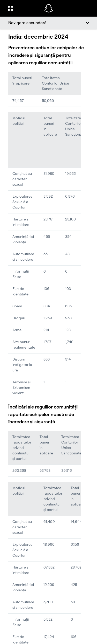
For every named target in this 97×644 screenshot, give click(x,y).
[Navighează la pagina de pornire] (49, 8)
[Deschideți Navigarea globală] (23, 8)
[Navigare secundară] (48, 23)
